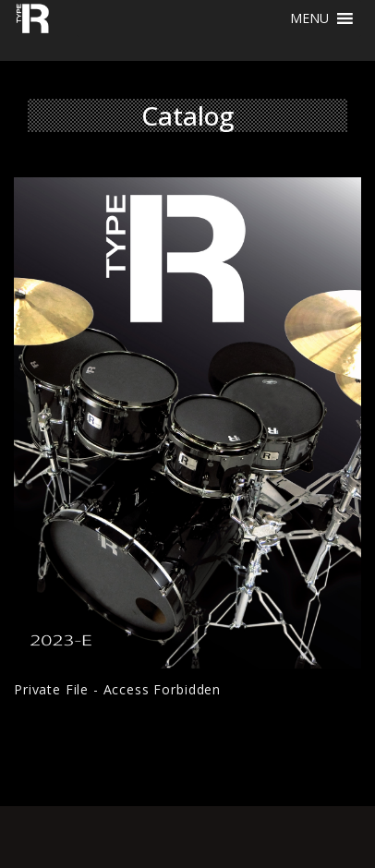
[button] (309, 18)
